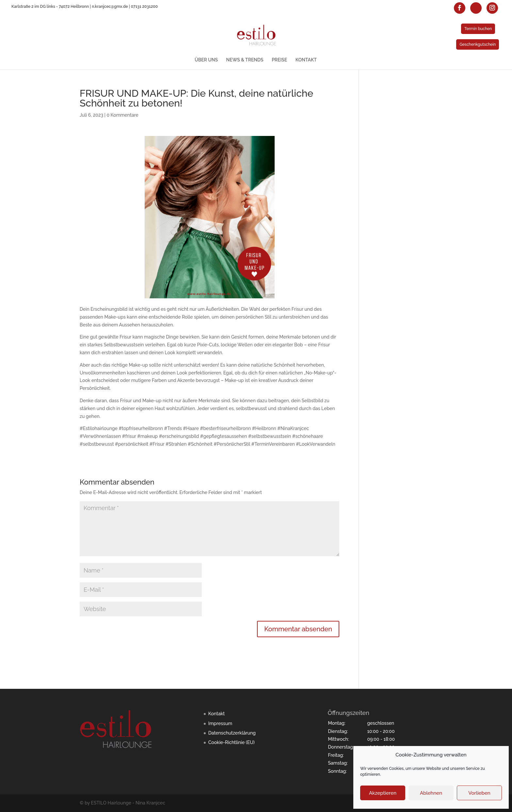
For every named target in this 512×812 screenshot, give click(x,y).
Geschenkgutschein (478, 44)
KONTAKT (306, 60)
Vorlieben (479, 793)
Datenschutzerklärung (232, 733)
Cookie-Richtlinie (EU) (232, 742)
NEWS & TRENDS (245, 60)
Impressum (220, 723)
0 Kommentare (122, 115)
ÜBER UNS (206, 60)
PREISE (279, 60)
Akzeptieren (383, 793)
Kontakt (216, 714)
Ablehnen (431, 793)
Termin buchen (478, 29)
